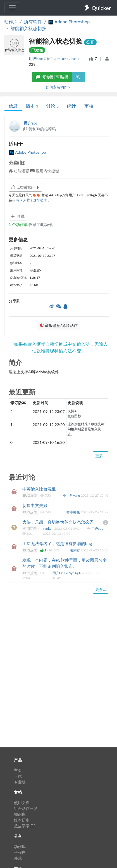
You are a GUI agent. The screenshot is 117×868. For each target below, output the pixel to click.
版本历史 (22, 820)
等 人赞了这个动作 (32, 200)
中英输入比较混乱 (39, 489)
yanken (48, 528)
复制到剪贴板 (52, 77)
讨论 (52, 106)
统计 (71, 106)
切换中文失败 (35, 505)
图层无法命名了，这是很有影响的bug (57, 543)
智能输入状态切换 (28, 28)
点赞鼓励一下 (25, 187)
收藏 (18, 216)
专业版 (20, 782)
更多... (101, 456)
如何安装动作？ (59, 87)
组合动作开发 (26, 808)
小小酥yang (72, 495)
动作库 (11, 22)
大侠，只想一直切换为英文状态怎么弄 (58, 522)
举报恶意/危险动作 (59, 325)
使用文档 (22, 803)
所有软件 (33, 22)
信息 (13, 106)
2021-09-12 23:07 (67, 59)
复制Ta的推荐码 (39, 129)
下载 (18, 776)
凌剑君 (75, 550)
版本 (32, 106)
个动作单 (19, 224)
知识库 (20, 814)
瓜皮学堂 (24, 826)
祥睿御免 (74, 512)
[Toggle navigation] (12, 8)
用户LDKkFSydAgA (67, 573)
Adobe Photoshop (27, 152)
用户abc (36, 59)
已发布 (37, 50)
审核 (89, 106)
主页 (18, 770)
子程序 (20, 852)
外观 (18, 858)
